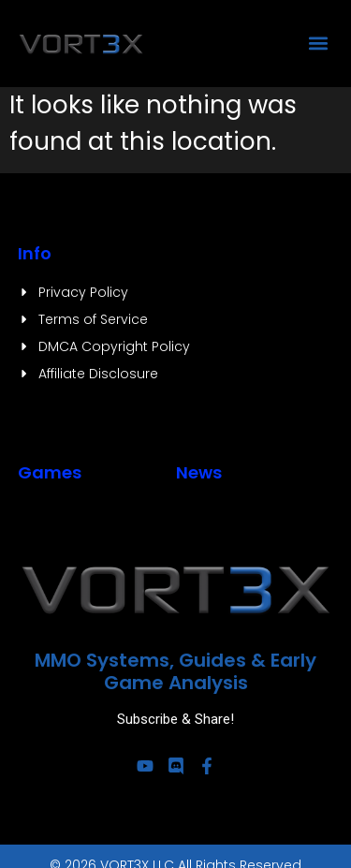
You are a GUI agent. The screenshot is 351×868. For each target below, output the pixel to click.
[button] (318, 43)
